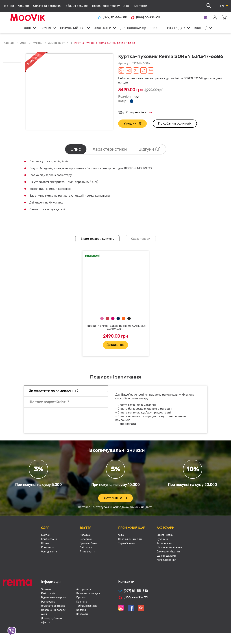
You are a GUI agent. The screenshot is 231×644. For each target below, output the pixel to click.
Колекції (81, 610)
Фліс (121, 535)
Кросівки (85, 535)
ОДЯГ (28, 28)
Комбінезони (49, 539)
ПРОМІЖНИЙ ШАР (73, 28)
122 (136, 97)
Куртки (38, 43)
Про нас (8, 6)
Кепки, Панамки (166, 560)
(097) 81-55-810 (112, 17)
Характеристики (110, 149)
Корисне (24, 6)
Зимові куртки (58, 43)
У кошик (132, 124)
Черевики (86, 539)
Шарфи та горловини (169, 547)
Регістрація (48, 593)
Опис (76, 149)
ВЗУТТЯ (46, 28)
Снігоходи (86, 547)
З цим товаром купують (97, 239)
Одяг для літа (49, 552)
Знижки (46, 589)
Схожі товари (141, 239)
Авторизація (84, 589)
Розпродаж (48, 602)
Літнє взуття (87, 552)
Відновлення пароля (54, 598)
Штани (45, 543)
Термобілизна (127, 543)
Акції (127, 6)
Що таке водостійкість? (49, 402)
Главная (8, 43)
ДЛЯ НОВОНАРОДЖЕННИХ (139, 28)
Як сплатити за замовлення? (54, 391)
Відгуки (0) (149, 149)
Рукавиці (162, 539)
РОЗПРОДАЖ (176, 28)
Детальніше (115, 345)
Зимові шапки (165, 535)
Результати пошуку (88, 593)
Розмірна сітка (135, 113)
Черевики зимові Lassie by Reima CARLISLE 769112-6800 (116, 327)
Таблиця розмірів (76, 6)
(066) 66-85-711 (145, 17)
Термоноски (164, 543)
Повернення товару (106, 6)
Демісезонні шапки (168, 552)
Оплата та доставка (47, 6)
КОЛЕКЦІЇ (201, 28)
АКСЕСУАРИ (103, 28)
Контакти (140, 6)
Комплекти (48, 547)
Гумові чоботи (88, 543)
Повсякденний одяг (130, 539)
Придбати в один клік (175, 123)
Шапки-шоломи (166, 556)
